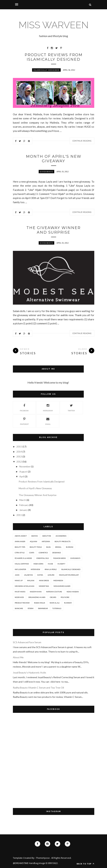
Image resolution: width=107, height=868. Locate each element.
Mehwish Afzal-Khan (25, 586)
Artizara (46, 541)
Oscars (53, 597)
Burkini (70, 547)
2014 (19, 452)
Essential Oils (43, 558)
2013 (19, 456)
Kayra (40, 575)
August (23, 472)
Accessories (61, 536)
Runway (68, 603)
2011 (19, 515)
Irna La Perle (51, 569)
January (23, 510)
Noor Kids (19, 597)
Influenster (20, 569)
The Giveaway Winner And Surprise (53, 230)
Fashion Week (60, 558)
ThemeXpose (43, 858)
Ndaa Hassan (73, 592)
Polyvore (65, 597)
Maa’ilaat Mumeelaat (69, 575)
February (24, 505)
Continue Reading (82, 141)
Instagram (48, 407)
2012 (19, 462)
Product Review (22, 603)
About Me (47, 536)
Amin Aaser (20, 541)
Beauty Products (62, 541)
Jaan (17, 575)
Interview (35, 569)
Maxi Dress (44, 580)
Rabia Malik (40, 603)
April (22, 476)
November (25, 466)
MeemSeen (58, 580)
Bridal (58, 547)
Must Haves (20, 592)
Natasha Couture (54, 592)
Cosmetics (43, 553)
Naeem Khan (36, 592)
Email (48, 421)
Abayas (34, 536)
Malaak (31, 580)
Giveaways (46, 172)
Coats (32, 553)
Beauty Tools (36, 547)
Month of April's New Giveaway (54, 159)
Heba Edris (38, 564)
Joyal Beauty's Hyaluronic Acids (30, 673)
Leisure (51, 575)
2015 (19, 447)
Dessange (57, 553)
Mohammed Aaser (62, 586)
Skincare (19, 608)
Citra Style (20, 553)
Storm (31, 608)
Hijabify (61, 564)
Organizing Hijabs (37, 597)
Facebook (24, 407)
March (23, 500)
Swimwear (43, 608)
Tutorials (57, 608)
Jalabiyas (28, 575)
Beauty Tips (20, 547)
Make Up (19, 580)
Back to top (85, 864)
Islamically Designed (46, 70)
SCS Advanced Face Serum (27, 642)
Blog (48, 547)
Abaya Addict (21, 536)
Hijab (50, 564)
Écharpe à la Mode (23, 558)
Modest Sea (44, 586)
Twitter (71, 407)
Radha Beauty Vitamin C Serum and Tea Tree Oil (38, 688)
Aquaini (33, 541)
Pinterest (24, 421)
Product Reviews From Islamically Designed (54, 57)
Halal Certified (22, 564)
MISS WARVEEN (54, 25)
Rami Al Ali (55, 603)
